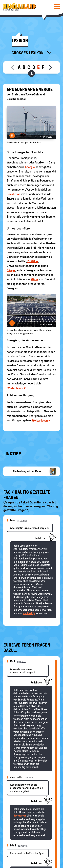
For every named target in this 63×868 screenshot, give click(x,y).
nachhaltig (29, 613)
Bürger (11, 270)
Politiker (33, 261)
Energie (30, 167)
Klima (34, 279)
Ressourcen (20, 816)
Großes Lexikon (28, 53)
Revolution (14, 194)
